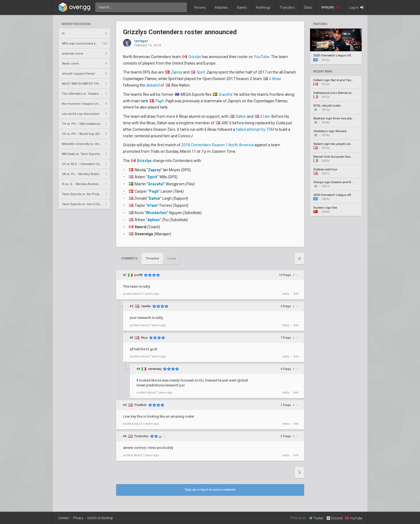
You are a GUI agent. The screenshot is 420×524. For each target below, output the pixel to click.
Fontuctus (141, 436)
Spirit (152, 177)
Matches (221, 7)
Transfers (287, 7)
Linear (172, 258)
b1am (152, 205)
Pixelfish (140, 405)
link (296, 294)
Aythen (154, 220)
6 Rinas (275, 79)
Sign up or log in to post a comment (210, 490)
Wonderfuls (157, 213)
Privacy (78, 518)
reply (286, 294)
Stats (308, 7)
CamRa (146, 306)
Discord (334, 518)
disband (153, 85)
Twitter (316, 518)
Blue (144, 338)
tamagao (141, 41)
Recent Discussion (76, 24)
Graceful (156, 184)
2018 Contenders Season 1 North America (217, 145)
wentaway (155, 369)
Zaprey (154, 170)
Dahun (154, 198)
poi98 (138, 275)
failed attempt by (255, 129)
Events (242, 7)
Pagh (154, 191)
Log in (356, 7)
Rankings (263, 7)
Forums (200, 7)
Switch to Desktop (100, 518)
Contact (64, 518)
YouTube (262, 57)
